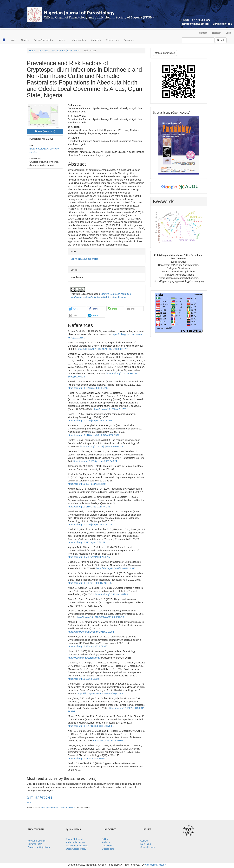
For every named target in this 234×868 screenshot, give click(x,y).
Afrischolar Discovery (156, 865)
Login (229, 33)
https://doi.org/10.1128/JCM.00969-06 (87, 758)
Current (144, 841)
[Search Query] (198, 40)
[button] (77, 309)
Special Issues (148, 847)
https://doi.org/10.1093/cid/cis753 (110, 409)
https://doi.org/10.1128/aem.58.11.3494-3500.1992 (94, 435)
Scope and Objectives (39, 847)
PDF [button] (47, 131)
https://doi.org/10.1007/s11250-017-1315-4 (89, 583)
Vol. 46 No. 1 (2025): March (66, 51)
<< (28, 803)
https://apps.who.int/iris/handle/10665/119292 (91, 632)
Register (216, 33)
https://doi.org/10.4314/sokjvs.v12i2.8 (87, 484)
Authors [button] (96, 40)
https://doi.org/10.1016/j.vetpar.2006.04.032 (90, 525)
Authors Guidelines (76, 842)
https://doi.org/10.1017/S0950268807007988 (90, 726)
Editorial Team (35, 844)
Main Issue (146, 844)
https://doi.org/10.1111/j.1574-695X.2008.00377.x (103, 349)
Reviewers (107, 846)
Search (221, 40)
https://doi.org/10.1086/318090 (109, 741)
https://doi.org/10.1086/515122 (83, 679)
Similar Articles (40, 797)
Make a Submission (165, 53)
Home (13, 40)
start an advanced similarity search (58, 808)
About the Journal (37, 841)
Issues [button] (62, 40)
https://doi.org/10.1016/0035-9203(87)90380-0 (101, 693)
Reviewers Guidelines (77, 846)
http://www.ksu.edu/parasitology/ (84, 658)
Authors (106, 842)
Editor (105, 839)
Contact (203, 33)
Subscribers (108, 849)
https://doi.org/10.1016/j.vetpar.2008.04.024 (95, 461)
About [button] (25, 40)
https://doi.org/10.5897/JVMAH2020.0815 (89, 557)
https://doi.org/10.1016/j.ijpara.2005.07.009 (102, 447)
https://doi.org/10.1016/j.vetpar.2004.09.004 (90, 421)
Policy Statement (75, 839)
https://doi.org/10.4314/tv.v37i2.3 (111, 594)
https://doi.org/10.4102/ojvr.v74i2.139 (87, 542)
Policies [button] (129, 40)
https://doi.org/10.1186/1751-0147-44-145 (89, 507)
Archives (44, 51)
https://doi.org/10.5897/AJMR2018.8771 (117, 568)
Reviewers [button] (112, 40)
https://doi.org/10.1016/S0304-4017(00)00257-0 (100, 617)
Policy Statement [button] (43, 40)
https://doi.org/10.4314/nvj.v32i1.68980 (88, 646)
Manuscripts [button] (79, 40)
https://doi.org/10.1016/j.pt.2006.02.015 (88, 388)
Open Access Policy (76, 849)
